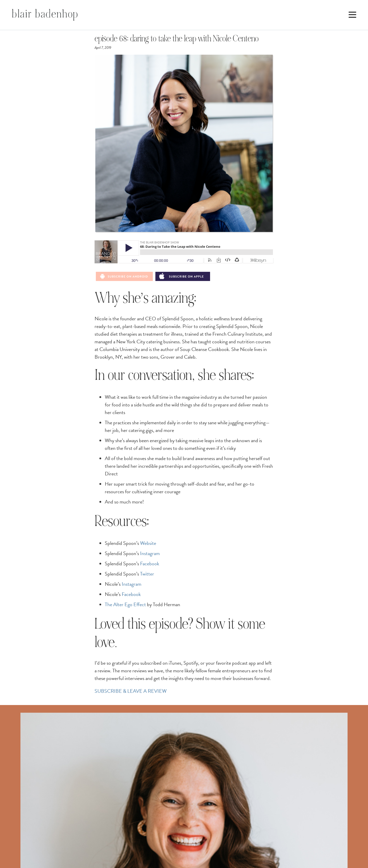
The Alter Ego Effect (125, 604)
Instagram (150, 553)
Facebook (150, 564)
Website (148, 543)
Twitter (147, 574)
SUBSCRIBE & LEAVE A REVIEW (131, 691)
